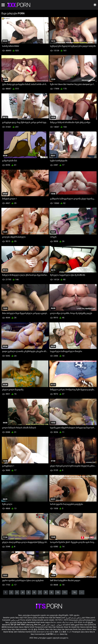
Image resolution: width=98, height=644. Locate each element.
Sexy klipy (12, 629)
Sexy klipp (57, 629)
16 (74, 592)
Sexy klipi (52, 627)
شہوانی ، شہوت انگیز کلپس (52, 625)
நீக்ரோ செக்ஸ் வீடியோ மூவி (62, 622)
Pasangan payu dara (81, 632)
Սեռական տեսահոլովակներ (82, 620)
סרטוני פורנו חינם (48, 632)
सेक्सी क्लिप (50, 634)
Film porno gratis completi (34, 618)
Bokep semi (13, 632)
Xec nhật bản (50, 618)
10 (58, 592)
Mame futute (29, 627)
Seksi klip (49, 629)
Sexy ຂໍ (92, 632)
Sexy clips (19, 618)
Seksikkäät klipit (34, 622)
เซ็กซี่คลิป (41, 629)
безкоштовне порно (15, 627)
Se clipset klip (74, 627)
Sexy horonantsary (38, 634)
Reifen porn (61, 618)
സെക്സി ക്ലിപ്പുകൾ (71, 625)
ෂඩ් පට (57, 634)
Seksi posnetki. (22, 629)
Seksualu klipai (62, 627)
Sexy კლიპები (11, 622)
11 (65, 592)
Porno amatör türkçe (29, 620)
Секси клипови (86, 627)
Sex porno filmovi (85, 629)
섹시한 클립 (33, 629)
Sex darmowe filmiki (70, 629)
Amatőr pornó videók (46, 620)
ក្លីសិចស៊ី (91, 625)
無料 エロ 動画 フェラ (63, 632)
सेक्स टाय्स (38, 625)
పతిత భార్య (30, 625)
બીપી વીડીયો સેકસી (80, 622)
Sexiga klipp (22, 622)
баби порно (45, 622)
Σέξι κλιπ (37, 632)
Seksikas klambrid (26, 632)
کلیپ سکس (15, 620)
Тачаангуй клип (42, 627)
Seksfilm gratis (9, 618)
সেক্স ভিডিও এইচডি (61, 620)
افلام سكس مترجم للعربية (75, 618)
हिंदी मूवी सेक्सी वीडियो (18, 625)
